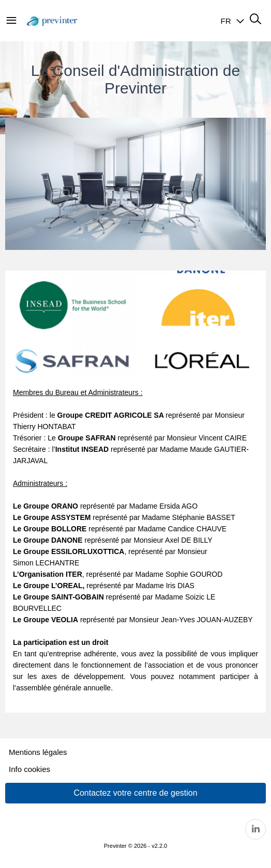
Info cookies (29, 769)
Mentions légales (38, 752)
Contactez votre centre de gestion (135, 793)
